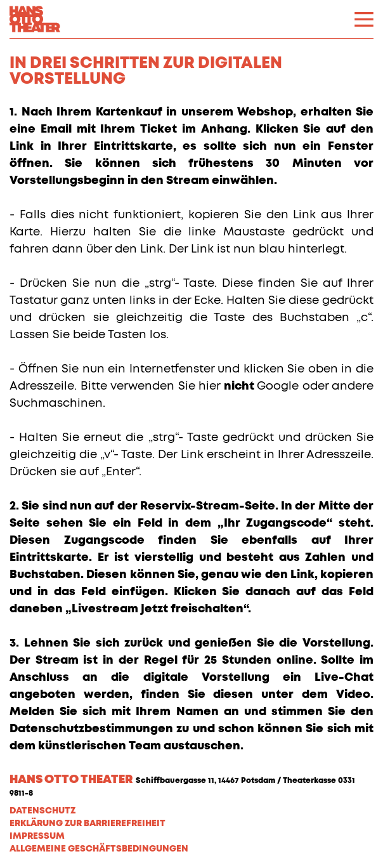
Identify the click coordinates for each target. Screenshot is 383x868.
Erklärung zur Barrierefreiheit (88, 824)
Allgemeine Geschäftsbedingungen (99, 849)
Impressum (37, 836)
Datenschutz (42, 811)
